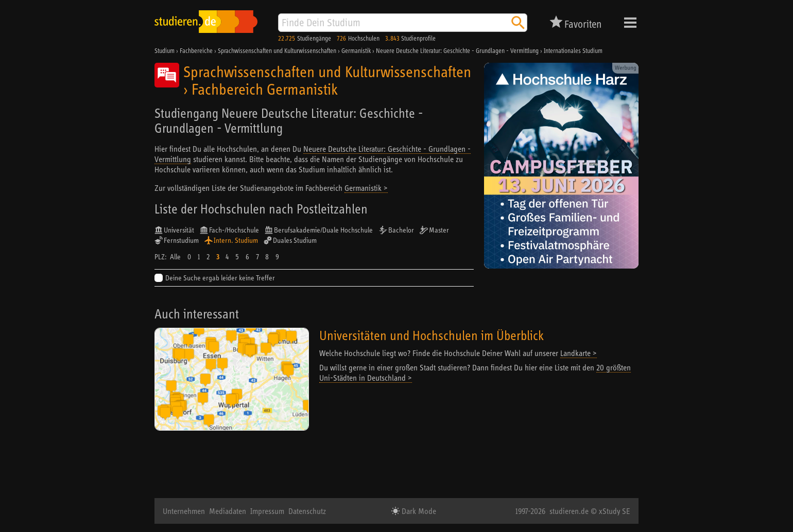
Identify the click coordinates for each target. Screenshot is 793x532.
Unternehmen (184, 511)
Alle (175, 257)
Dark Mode (418, 511)
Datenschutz (307, 511)
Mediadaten (228, 511)
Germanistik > (366, 188)
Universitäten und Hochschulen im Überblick (432, 335)
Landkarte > (579, 353)
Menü (630, 23)
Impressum (267, 511)
